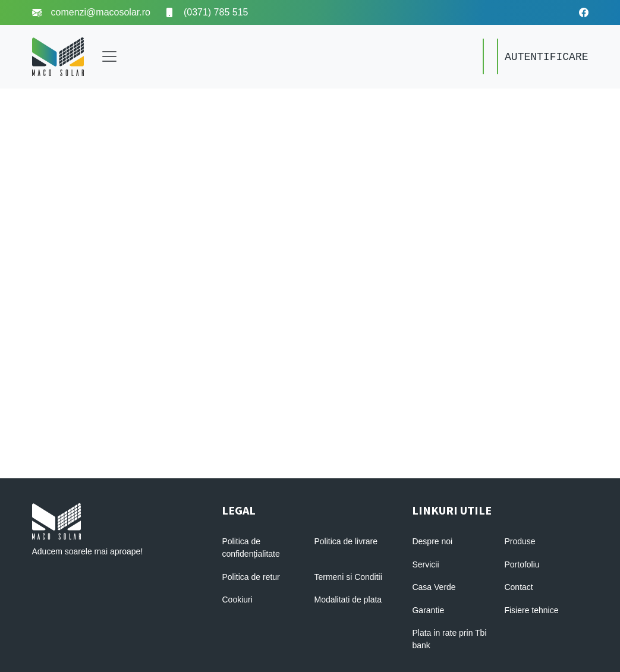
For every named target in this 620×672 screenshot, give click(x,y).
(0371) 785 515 (207, 12)
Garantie (428, 610)
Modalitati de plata (348, 600)
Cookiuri (237, 600)
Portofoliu (522, 564)
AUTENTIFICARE (546, 57)
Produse (520, 541)
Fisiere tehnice (531, 610)
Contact (518, 587)
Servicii (425, 564)
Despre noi (432, 541)
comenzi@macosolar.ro (91, 12)
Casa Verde (434, 587)
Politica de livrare (346, 541)
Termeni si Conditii (348, 577)
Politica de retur (251, 577)
